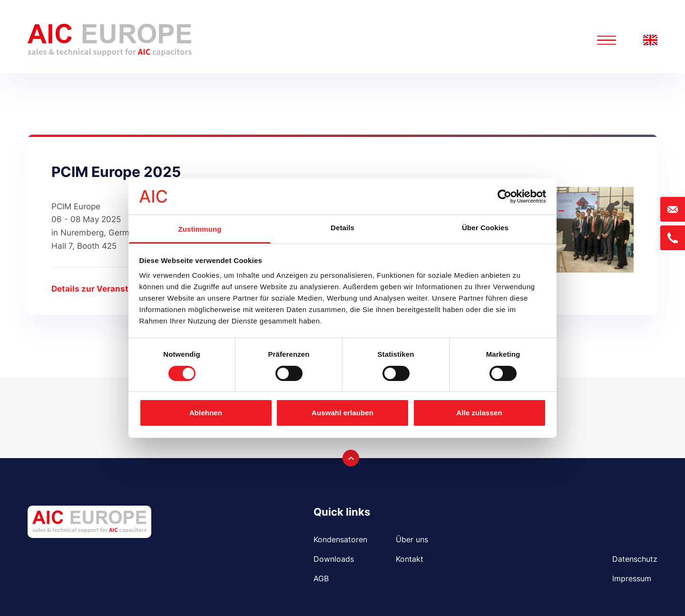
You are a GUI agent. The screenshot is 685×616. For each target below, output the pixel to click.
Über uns (412, 539)
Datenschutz (635, 559)
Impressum (632, 578)
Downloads (334, 559)
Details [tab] (342, 228)
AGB (321, 578)
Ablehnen (206, 413)
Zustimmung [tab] (200, 229)
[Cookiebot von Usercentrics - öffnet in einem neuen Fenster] (504, 196)
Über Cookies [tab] (485, 228)
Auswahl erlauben (342, 413)
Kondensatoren (340, 539)
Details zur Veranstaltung (103, 289)
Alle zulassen (479, 413)
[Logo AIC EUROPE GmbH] (110, 40)
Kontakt (410, 559)
